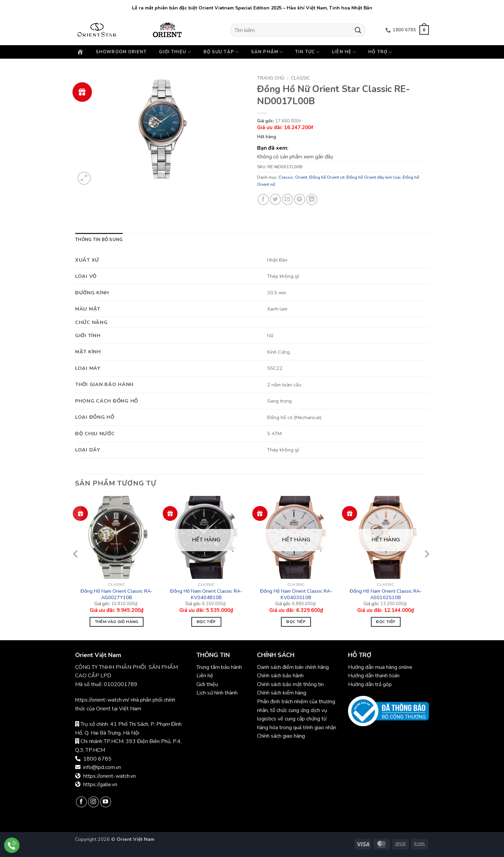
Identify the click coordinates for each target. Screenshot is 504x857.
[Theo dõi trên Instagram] (93, 802)
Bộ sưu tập (221, 52)
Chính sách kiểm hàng (282, 693)
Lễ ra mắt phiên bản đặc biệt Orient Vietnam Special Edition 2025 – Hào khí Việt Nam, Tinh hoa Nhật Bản (252, 8)
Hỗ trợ (380, 52)
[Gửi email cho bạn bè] (288, 199)
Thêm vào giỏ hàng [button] (117, 622)
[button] (424, 30)
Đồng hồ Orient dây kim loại (373, 177)
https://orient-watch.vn (109, 776)
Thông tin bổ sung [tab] (99, 240)
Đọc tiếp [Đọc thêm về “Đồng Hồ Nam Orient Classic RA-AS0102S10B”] (386, 622)
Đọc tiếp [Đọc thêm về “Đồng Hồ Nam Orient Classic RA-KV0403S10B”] (296, 622)
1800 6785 (97, 759)
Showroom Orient (121, 52)
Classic (301, 78)
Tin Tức (307, 52)
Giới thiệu (175, 52)
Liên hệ (344, 52)
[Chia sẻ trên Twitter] (275, 199)
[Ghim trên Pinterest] (300, 199)
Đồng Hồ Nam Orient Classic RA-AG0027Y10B (117, 594)
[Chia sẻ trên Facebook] (263, 199)
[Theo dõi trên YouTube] (106, 802)
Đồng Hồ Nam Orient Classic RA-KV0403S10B (296, 594)
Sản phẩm (267, 52)
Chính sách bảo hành (281, 676)
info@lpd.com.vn (102, 767)
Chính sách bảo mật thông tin (290, 684)
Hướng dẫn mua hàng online (380, 667)
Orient (301, 177)
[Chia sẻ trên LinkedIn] (312, 199)
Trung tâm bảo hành (219, 667)
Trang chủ (271, 78)
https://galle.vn (100, 785)
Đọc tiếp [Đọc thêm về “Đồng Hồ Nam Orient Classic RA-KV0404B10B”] (206, 622)
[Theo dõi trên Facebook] (81, 802)
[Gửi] (358, 30)
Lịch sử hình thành (217, 693)
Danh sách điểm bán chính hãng (293, 667)
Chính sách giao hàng (281, 736)
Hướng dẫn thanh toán (374, 676)
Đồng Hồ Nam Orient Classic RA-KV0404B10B (206, 594)
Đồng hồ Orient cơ (327, 177)
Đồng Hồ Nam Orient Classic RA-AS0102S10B (386, 594)
